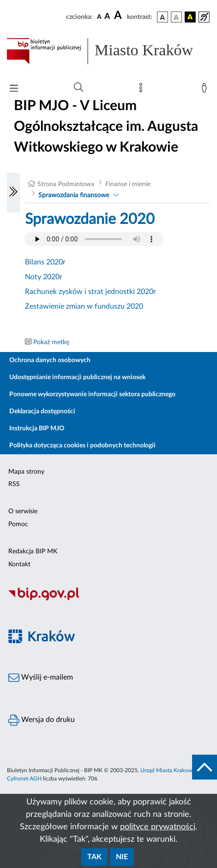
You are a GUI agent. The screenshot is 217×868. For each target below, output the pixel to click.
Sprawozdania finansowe (74, 195)
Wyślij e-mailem (41, 678)
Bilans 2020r (45, 262)
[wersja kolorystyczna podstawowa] (163, 17)
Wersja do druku (42, 720)
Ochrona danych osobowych (50, 360)
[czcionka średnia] (107, 17)
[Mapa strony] (143, 90)
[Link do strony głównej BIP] (108, 51)
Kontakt (19, 564)
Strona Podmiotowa (66, 184)
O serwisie (23, 511)
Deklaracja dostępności (42, 411)
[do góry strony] (205, 767)
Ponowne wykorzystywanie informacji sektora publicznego (92, 394)
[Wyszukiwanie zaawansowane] (78, 88)
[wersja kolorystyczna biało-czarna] (176, 17)
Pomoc (18, 524)
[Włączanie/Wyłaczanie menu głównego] (14, 89)
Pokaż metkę (51, 342)
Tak (94, 857)
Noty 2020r (44, 277)
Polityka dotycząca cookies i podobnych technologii (82, 446)
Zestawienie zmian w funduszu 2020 (84, 306)
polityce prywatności (158, 827)
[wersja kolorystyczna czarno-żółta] (190, 17)
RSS (14, 484)
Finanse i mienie (128, 184)
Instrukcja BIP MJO (37, 428)
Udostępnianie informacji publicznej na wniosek (77, 377)
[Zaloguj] (206, 90)
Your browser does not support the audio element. (94, 239)
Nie (122, 857)
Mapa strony (26, 472)
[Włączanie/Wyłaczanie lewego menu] (13, 193)
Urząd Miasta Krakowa (168, 770)
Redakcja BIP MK (33, 551)
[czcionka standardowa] (99, 17)
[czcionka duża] (119, 16)
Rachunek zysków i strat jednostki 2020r (90, 292)
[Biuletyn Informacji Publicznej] (108, 599)
